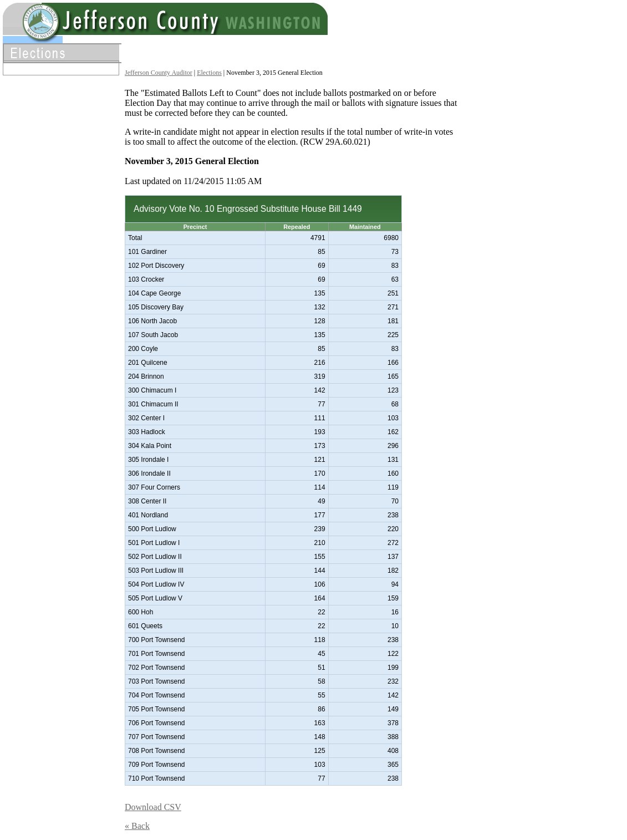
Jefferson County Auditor (159, 73)
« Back (137, 826)
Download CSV (153, 807)
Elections (209, 73)
